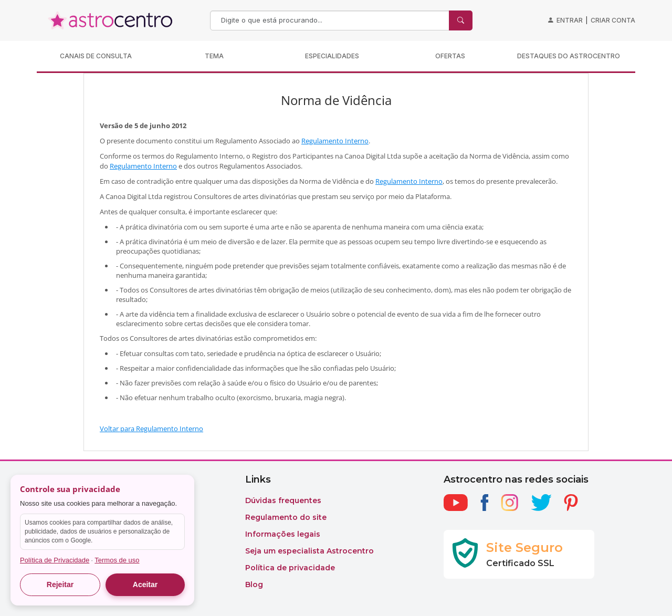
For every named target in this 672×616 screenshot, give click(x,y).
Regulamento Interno (335, 141)
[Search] (331, 20)
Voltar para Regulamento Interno (151, 429)
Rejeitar (60, 584)
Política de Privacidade (55, 560)
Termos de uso (117, 560)
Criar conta (613, 20)
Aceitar (145, 584)
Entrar (570, 20)
